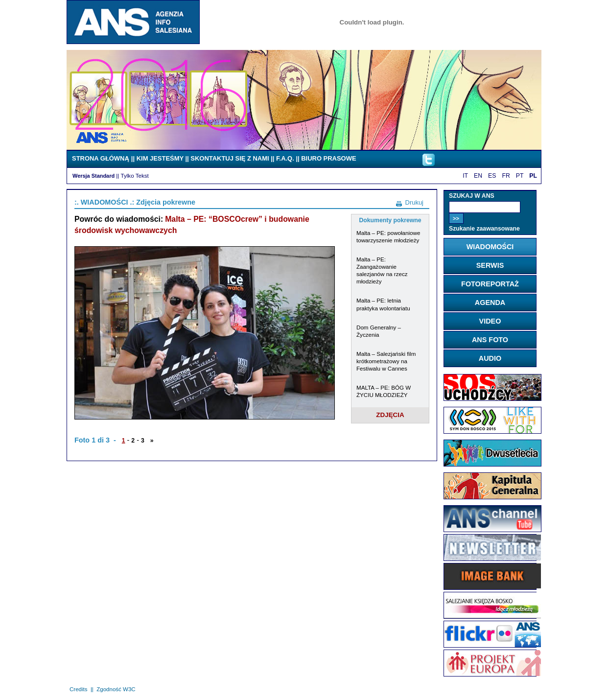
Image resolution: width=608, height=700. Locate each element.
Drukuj (414, 202)
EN (478, 176)
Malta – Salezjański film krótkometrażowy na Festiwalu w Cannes (386, 361)
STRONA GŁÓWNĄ (101, 158)
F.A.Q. (285, 158)
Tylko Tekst (135, 175)
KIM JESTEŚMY (160, 158)
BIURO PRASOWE (328, 158)
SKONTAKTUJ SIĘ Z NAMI (230, 158)
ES (492, 176)
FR (506, 176)
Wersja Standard (94, 176)
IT (465, 176)
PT (520, 176)
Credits (78, 689)
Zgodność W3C (116, 689)
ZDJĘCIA (390, 415)
